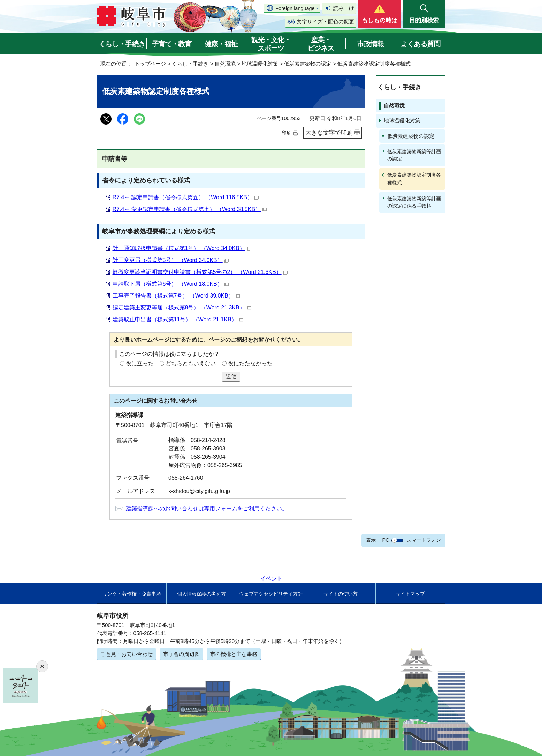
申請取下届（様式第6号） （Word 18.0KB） (171, 284)
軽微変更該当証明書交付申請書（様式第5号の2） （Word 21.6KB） (200, 272)
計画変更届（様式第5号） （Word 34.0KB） (171, 260)
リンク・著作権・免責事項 (132, 594)
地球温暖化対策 (260, 64)
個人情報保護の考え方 (201, 594)
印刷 (287, 133)
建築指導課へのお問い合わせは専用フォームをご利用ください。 (207, 508)
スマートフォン (424, 540)
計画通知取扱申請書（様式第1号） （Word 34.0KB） (182, 248)
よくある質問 (420, 44)
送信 (231, 376)
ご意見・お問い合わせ (127, 654)
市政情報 (371, 44)
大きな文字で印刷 (329, 133)
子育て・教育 (171, 44)
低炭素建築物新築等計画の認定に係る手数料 (414, 202)
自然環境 (225, 64)
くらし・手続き (122, 44)
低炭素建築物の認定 (308, 64)
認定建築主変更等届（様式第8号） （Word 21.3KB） (182, 308)
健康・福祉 (221, 44)
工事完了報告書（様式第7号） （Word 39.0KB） (176, 296)
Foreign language (295, 8)
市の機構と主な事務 (234, 654)
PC (385, 540)
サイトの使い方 (341, 594)
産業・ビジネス (321, 44)
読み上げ (344, 8)
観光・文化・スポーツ (271, 44)
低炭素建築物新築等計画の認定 (414, 155)
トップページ (150, 64)
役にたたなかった (250, 363)
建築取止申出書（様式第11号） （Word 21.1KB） (178, 319)
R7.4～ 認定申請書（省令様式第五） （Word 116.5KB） (186, 197)
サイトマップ (410, 594)
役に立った (140, 363)
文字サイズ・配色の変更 (325, 21)
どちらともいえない (191, 363)
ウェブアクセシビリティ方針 (271, 594)
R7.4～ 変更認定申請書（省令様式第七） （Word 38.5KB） (190, 209)
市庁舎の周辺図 (181, 654)
